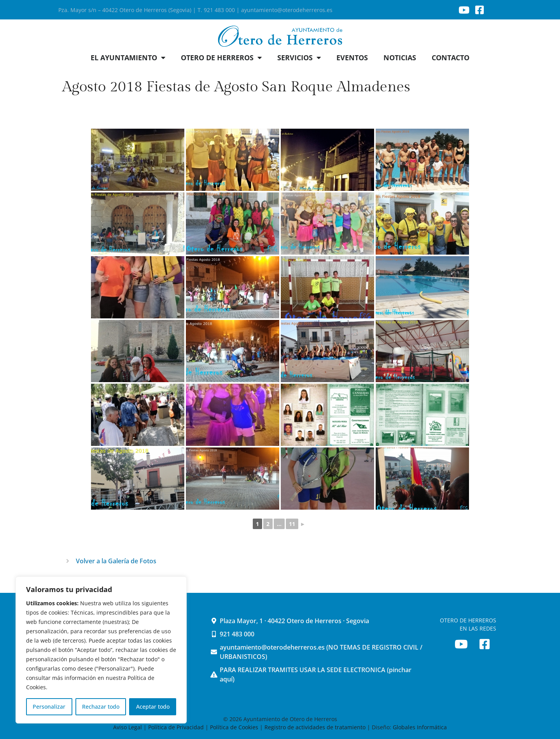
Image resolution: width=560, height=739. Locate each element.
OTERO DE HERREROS (221, 58)
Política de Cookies (234, 727)
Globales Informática (420, 727)
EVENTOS (352, 58)
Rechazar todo (101, 707)
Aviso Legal (128, 727)
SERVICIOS (299, 58)
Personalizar (49, 707)
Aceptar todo (153, 707)
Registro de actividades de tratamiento (315, 727)
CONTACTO (451, 58)
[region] (101, 650)
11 (292, 524)
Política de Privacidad (176, 727)
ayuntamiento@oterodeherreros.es (287, 10)
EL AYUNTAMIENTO (128, 58)
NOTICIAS (400, 58)
